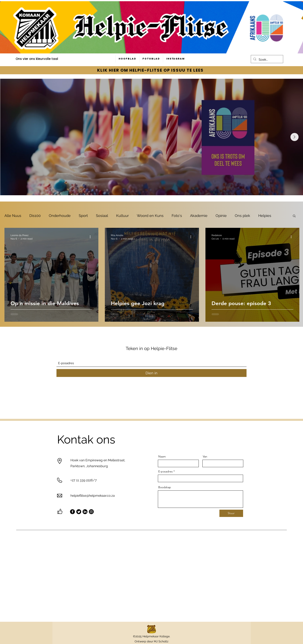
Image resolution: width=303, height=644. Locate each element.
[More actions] (92, 237)
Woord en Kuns (150, 216)
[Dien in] (151, 373)
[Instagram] (91, 512)
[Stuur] (231, 513)
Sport (83, 216)
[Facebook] (72, 512)
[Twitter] (79, 512)
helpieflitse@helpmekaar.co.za (93, 496)
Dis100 (35, 216)
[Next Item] (294, 137)
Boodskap (165, 487)
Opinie (221, 216)
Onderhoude (60, 216)
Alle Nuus (13, 216)
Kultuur (122, 216)
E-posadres (165, 471)
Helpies (265, 216)
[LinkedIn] (85, 512)
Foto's (177, 216)
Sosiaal (102, 216)
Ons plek (242, 216)
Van (205, 456)
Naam (162, 456)
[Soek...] (267, 60)
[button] (294, 216)
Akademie (199, 216)
